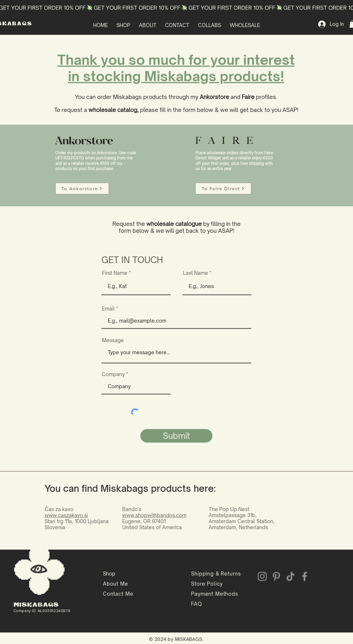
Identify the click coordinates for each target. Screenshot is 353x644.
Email (108, 309)
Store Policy (207, 584)
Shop (109, 574)
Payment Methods (215, 594)
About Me (116, 584)
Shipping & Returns (216, 574)
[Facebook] (305, 576)
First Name (115, 273)
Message (113, 340)
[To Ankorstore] (82, 188)
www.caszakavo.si (66, 515)
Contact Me (118, 594)
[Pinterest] (276, 576)
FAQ (197, 604)
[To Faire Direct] (223, 188)
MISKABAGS (36, 605)
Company (113, 374)
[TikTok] (290, 576)
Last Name (196, 273)
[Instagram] (262, 576)
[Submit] (176, 436)
